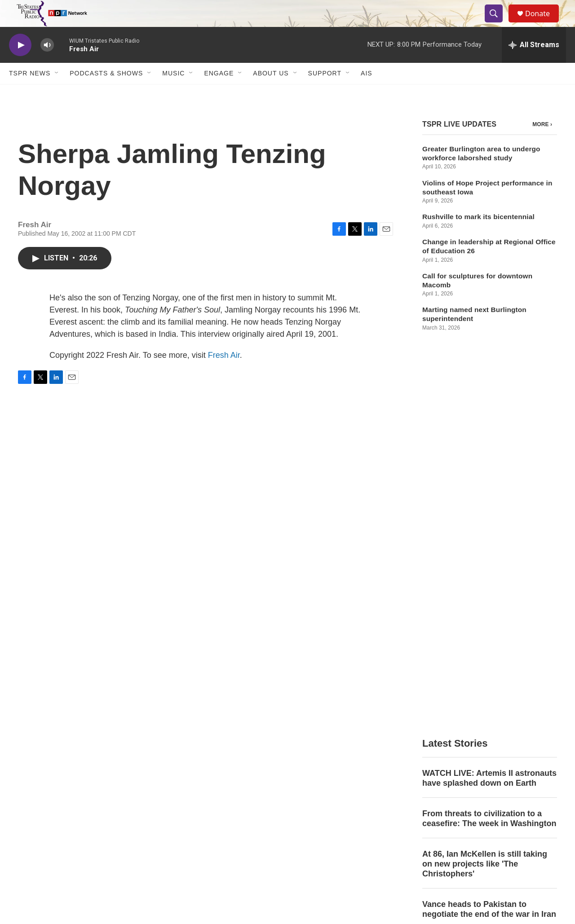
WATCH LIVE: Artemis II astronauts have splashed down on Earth (489, 419)
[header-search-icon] (498, 24)
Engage (219, 93)
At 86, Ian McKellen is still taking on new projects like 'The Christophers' (485, 505)
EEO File (214, 786)
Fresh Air (224, 375)
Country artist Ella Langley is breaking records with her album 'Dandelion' (485, 595)
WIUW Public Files (345, 786)
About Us (271, 93)
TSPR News (30, 93)
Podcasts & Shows (106, 93)
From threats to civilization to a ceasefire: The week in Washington (489, 459)
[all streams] (534, 65)
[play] (20, 65)
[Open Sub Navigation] (57, 93)
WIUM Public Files (345, 766)
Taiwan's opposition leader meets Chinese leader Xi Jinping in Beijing (487, 645)
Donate (543, 24)
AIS (367, 93)
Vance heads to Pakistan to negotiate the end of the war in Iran (489, 550)
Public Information (463, 766)
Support (325, 93)
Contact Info (218, 766)
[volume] (47, 65)
